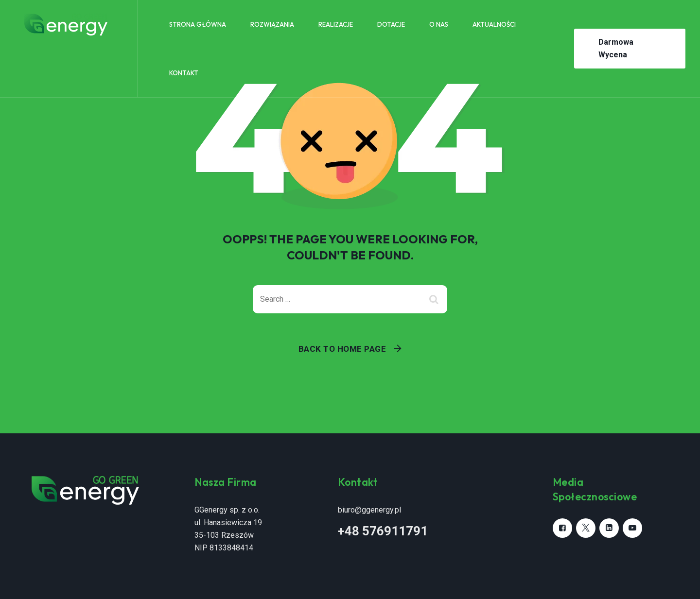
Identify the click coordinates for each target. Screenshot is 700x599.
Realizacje (336, 24)
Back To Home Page (342, 349)
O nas (439, 24)
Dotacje (391, 24)
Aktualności (494, 24)
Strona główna (198, 24)
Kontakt (184, 73)
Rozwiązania (272, 24)
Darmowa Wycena (616, 48)
